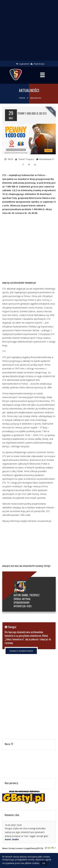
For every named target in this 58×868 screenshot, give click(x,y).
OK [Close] (44, 863)
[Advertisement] (29, 30)
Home (22, 98)
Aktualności (36, 98)
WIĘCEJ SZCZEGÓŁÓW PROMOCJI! (19, 283)
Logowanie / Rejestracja (30, 64)
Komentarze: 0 (46, 159)
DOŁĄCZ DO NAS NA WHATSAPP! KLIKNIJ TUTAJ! (26, 566)
